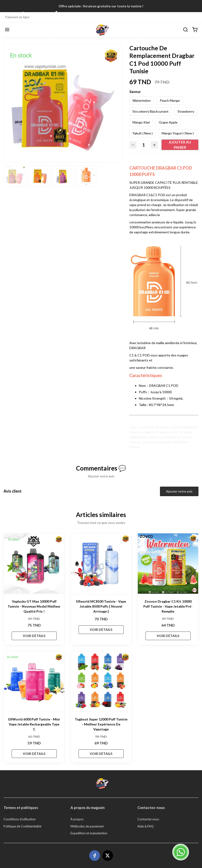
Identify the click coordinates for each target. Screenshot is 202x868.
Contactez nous (148, 819)
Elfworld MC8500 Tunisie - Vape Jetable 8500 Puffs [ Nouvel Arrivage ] (101, 606)
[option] (63, 103)
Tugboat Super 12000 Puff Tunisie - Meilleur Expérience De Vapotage (101, 724)
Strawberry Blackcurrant (150, 111)
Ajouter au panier (180, 145)
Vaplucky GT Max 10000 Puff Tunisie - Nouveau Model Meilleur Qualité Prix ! (34, 606)
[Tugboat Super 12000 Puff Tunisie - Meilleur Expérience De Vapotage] (101, 681)
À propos (77, 819)
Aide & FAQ (146, 826)
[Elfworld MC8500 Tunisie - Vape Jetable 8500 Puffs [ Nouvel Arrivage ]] (101, 564)
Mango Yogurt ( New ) (178, 133)
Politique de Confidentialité (22, 826)
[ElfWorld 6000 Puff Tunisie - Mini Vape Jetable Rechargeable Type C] (34, 681)
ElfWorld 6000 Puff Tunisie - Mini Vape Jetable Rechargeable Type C (34, 724)
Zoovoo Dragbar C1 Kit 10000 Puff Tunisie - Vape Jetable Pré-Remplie (168, 606)
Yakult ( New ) (143, 133)
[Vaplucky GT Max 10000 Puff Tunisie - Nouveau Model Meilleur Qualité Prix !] (34, 564)
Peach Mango (170, 100)
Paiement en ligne (17, 17)
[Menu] (7, 30)
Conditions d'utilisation (20, 819)
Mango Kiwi (141, 122)
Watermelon (142, 100)
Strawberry (186, 111)
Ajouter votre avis (179, 491)
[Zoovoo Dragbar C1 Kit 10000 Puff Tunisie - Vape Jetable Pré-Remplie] (168, 564)
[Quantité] (144, 145)
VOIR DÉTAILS (34, 636)
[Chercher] (185, 30)
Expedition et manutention (89, 833)
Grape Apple (168, 122)
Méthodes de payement (87, 826)
